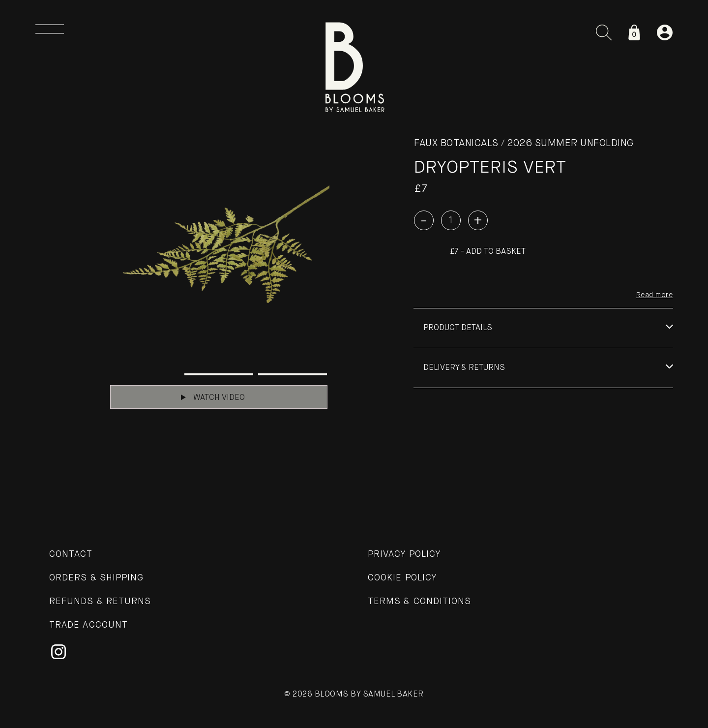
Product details (458, 328)
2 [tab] (219, 374)
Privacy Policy (404, 554)
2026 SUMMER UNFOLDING (570, 143)
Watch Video (213, 398)
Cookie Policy (402, 578)
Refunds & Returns (100, 602)
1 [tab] (145, 374)
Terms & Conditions (419, 602)
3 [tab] (293, 374)
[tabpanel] (219, 248)
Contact (71, 554)
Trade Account (88, 625)
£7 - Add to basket (488, 252)
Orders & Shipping (96, 578)
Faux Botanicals (456, 143)
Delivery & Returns (464, 368)
